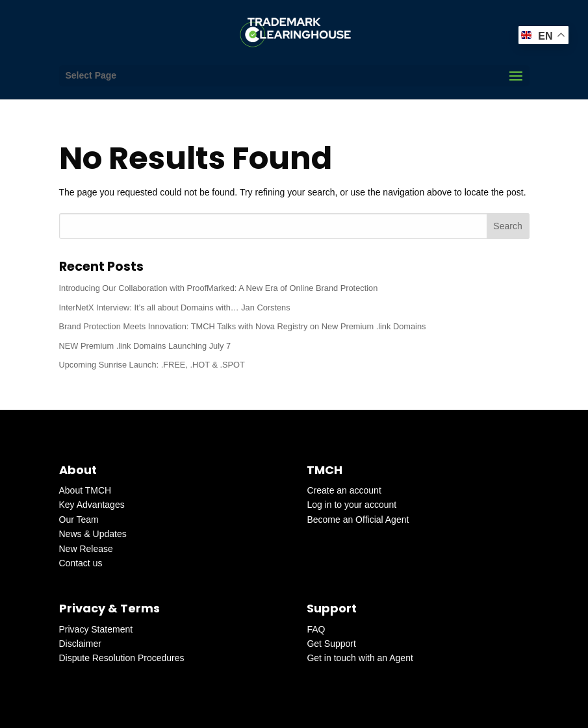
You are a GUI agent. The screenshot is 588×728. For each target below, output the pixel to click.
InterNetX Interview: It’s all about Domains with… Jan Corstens (175, 308)
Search (507, 226)
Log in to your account (352, 505)
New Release (86, 549)
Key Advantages (92, 505)
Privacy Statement (96, 629)
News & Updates (93, 534)
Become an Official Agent (358, 520)
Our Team (79, 520)
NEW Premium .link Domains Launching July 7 (145, 346)
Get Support (331, 644)
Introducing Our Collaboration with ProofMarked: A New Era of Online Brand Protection (219, 288)
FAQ (316, 629)
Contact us (81, 563)
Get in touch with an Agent (360, 658)
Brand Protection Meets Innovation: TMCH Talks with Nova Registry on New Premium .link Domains (243, 326)
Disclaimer (80, 644)
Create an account (344, 490)
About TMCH (85, 490)
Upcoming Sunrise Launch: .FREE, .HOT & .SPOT (152, 365)
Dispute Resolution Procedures (122, 658)
